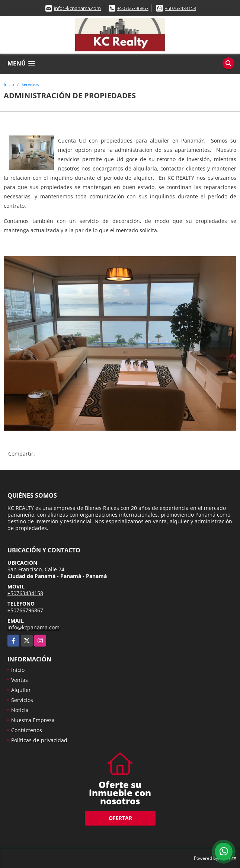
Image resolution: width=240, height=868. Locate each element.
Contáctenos (27, 730)
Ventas (20, 680)
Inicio (9, 84)
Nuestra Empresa (33, 720)
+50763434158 (180, 8)
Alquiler (21, 690)
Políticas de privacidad (39, 740)
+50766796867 (133, 8)
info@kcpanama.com (77, 8)
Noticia (20, 710)
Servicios (30, 84)
